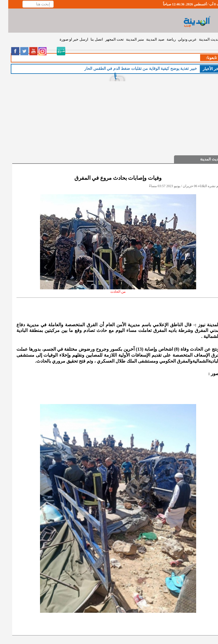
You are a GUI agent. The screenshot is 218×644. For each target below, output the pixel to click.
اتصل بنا (89, 39)
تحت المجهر (106, 39)
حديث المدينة (201, 39)
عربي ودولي (179, 39)
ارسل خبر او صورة (66, 39)
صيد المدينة (147, 39)
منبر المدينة (127, 39)
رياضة (163, 39)
